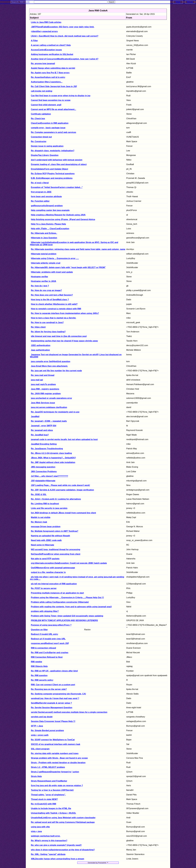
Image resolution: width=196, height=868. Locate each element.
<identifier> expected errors (44, 31)
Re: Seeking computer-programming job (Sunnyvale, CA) (58, 694)
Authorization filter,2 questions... (47, 82)
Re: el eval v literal (40, 183)
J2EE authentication (41, 345)
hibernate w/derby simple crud (46, 263)
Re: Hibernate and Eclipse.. (44, 233)
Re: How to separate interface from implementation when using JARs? (65, 313)
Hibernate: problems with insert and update (52, 272)
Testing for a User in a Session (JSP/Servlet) (52, 790)
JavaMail (35, 416)
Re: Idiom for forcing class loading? (48, 332)
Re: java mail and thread (43, 375)
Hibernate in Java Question (44, 238)
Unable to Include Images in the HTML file (51, 808)
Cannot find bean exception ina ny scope (51, 100)
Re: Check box (38, 119)
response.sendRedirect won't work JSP (50, 643)
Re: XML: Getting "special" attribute (48, 854)
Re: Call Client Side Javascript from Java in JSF (54, 86)
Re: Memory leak (39, 522)
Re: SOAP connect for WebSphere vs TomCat (53, 740)
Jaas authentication (40, 350)
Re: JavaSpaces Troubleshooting (47, 449)
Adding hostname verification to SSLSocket (52, 54)
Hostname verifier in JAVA (44, 281)
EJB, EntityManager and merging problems (52, 178)
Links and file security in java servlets (49, 508)
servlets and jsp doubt (42, 717)
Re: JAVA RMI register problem (46, 394)
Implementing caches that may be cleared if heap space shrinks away (64, 341)
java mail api (37, 380)
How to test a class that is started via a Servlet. (54, 318)
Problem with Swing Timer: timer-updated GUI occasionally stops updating (67, 616)
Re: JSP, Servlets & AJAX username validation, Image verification (62, 490)
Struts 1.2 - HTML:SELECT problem (48, 767)
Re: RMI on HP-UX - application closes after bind (54, 671)
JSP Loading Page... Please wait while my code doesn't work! (60, 485)
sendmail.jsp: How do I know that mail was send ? (55, 698)
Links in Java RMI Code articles (46, 22)
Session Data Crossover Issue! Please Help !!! (53, 721)
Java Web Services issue (43, 403)
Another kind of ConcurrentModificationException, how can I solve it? (65, 59)
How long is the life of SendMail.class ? (50, 300)
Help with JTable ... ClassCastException (50, 229)
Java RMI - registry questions (45, 389)
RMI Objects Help (39, 666)
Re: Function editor (40, 201)
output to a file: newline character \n (48, 572)
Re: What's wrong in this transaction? (49, 841)
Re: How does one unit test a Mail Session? (52, 295)
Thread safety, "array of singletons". (48, 795)
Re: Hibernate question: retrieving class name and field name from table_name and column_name (78, 249)
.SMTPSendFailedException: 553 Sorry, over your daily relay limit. (63, 27)
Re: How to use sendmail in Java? (47, 322)
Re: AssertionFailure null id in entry (48, 77)
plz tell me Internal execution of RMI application (54, 584)
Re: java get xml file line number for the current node (56, 371)
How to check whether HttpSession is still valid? (54, 304)
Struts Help (36, 776)
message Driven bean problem (46, 527)
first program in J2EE (41, 192)
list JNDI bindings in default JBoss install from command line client (63, 513)
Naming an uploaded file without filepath (50, 536)
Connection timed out (41, 137)
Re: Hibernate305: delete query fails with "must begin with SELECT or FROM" (68, 267)
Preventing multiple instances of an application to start (57, 593)
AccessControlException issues (46, 50)
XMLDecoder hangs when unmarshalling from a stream (58, 859)
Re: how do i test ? (40, 286)
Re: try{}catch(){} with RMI (43, 804)
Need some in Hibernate (42, 545)
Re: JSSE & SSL (39, 494)
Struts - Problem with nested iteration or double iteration (58, 763)
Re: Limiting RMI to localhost (45, 504)
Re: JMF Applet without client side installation (53, 462)
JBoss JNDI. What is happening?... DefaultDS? (53, 458)
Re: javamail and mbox (42, 430)
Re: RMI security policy (42, 680)
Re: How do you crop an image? (46, 290)
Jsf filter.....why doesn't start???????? (50, 476)
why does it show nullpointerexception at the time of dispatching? (63, 850)
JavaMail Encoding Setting (44, 444)
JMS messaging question (43, 467)
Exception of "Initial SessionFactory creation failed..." (57, 187)
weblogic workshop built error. (46, 836)
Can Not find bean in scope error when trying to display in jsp (61, 96)
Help (178, 2)
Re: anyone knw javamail (43, 64)
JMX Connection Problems (44, 472)
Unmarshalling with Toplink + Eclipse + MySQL (53, 813)
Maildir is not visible (41, 517)
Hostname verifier (39, 277)
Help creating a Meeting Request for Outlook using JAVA (58, 215)
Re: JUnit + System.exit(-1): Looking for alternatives (56, 499)
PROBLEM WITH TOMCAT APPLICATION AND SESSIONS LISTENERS (64, 620)
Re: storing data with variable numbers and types (55, 753)
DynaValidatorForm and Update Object (50, 169)
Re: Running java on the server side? (49, 689)
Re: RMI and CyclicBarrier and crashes (50, 653)
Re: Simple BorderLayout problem (47, 730)
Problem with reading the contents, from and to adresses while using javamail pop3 (71, 607)
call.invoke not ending (42, 91)
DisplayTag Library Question (45, 155)
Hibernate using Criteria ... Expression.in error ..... (55, 258)
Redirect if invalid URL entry (44, 634)
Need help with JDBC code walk (46, 540)
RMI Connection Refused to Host (47, 657)
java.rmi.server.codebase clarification (49, 407)
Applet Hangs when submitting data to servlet (53, 68)
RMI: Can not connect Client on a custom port (53, 685)
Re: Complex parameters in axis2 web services (54, 132)
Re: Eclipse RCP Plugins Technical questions (53, 174)
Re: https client (38, 327)
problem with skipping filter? (45, 611)
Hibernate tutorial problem (44, 254)
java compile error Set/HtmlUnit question (51, 361)
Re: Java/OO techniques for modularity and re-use (55, 412)
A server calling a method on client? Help (51, 45)
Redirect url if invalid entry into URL (48, 639)
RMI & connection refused (43, 648)
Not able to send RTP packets (45, 559)
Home (190, 2)
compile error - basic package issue (48, 128)
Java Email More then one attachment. (49, 366)
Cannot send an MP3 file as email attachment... (54, 109)
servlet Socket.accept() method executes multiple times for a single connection (69, 712)
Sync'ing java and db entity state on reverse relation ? (57, 786)
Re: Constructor (39, 141)
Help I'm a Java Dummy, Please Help (48, 224)
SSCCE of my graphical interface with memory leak (56, 744)
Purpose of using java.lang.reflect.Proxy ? (51, 625)
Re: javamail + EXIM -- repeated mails (49, 421)
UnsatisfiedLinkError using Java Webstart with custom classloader (63, 818)
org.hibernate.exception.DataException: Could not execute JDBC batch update (69, 563)
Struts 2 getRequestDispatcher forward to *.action (55, 772)
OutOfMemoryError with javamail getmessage (53, 568)
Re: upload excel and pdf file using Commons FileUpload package (63, 822)
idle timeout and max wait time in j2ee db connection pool (59, 336)
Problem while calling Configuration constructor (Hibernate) (60, 602)
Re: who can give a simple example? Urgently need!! (56, 845)
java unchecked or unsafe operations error (51, 398)
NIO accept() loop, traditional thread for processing (56, 549)
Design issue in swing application (47, 146)
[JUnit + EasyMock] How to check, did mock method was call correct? (65, 36)
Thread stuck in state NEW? (44, 799)
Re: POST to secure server (44, 588)
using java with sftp (40, 827)
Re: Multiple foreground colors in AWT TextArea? (55, 531)
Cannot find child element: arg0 (46, 105)
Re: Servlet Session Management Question (52, 708)
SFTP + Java (37, 726)
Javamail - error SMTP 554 (44, 426)
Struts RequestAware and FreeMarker (49, 781)
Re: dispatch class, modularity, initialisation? (53, 151)
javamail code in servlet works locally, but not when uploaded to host (64, 439)
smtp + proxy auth (40, 735)
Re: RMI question (39, 675)
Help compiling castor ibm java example (50, 210)
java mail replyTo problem (43, 384)
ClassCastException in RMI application (50, 123)
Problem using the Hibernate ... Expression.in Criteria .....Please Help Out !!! (67, 597)
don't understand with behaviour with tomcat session (57, 160)
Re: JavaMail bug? (40, 435)
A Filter (34, 41)
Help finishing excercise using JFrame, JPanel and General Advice (63, 219)
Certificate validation (41, 114)
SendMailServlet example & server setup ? (51, 703)
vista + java (36, 831)
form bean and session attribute (46, 196)
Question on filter (39, 630)
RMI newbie (36, 662)
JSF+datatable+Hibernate (43, 481)
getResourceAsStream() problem (47, 206)
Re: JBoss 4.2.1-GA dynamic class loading (51, 453)
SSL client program (40, 749)
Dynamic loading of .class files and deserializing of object (59, 164)
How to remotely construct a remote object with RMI (56, 309)
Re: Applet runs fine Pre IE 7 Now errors (50, 73)
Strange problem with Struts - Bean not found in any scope (59, 758)
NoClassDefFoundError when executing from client (56, 554)
